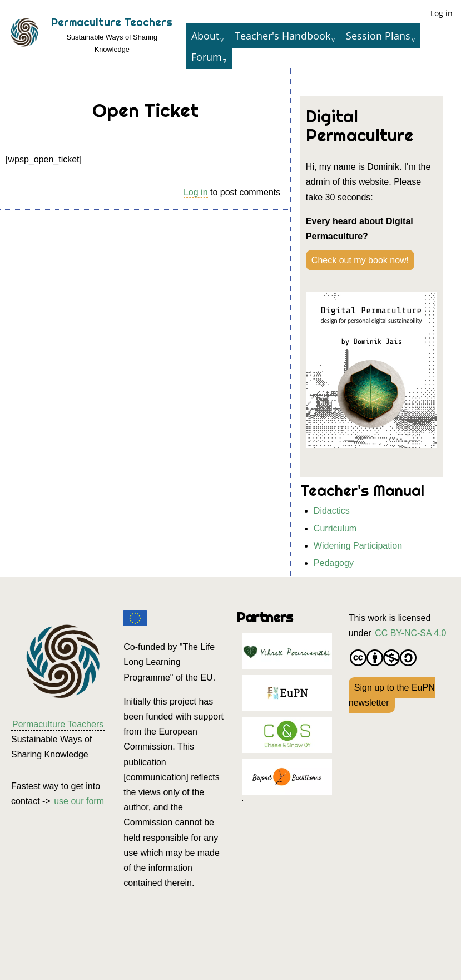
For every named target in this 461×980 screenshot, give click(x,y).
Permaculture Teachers (112, 22)
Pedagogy (334, 563)
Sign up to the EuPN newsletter (392, 695)
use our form (79, 801)
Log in (442, 13)
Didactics (332, 511)
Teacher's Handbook (282, 36)
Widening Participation (358, 546)
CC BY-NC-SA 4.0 (410, 633)
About (205, 36)
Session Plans (378, 36)
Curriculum (335, 528)
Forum (207, 57)
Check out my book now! (360, 260)
